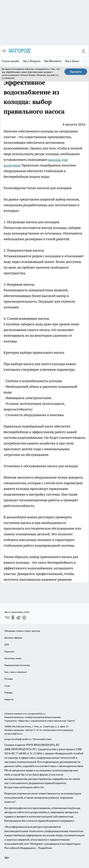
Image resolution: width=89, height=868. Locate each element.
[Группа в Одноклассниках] (13, 618)
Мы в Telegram (32, 61)
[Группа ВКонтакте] (7, 618)
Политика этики (13, 658)
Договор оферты (13, 638)
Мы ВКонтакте (53, 61)
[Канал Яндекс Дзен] (24, 618)
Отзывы (9, 679)
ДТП (7, 645)
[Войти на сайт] (83, 51)
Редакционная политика (17, 665)
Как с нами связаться (15, 672)
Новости (9, 699)
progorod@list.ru (13, 734)
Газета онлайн (11, 61)
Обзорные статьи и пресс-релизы (22, 631)
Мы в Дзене (72, 61)
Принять (76, 72)
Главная (8, 693)
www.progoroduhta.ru (34, 714)
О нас (7, 686)
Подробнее (45, 848)
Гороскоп (9, 652)
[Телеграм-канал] (19, 618)
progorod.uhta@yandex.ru (18, 739)
